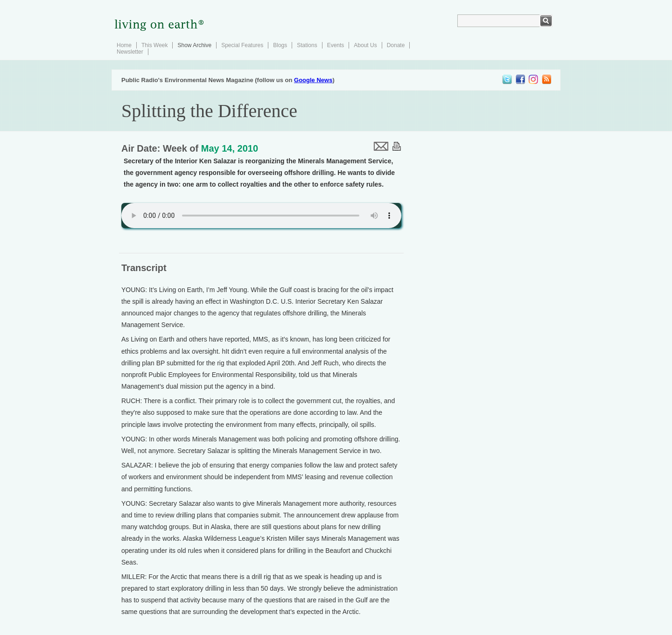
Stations (307, 45)
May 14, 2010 (230, 148)
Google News (313, 80)
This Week (154, 45)
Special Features (242, 45)
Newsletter (130, 52)
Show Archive (194, 45)
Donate (396, 45)
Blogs (280, 45)
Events (336, 45)
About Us (365, 45)
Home (124, 45)
